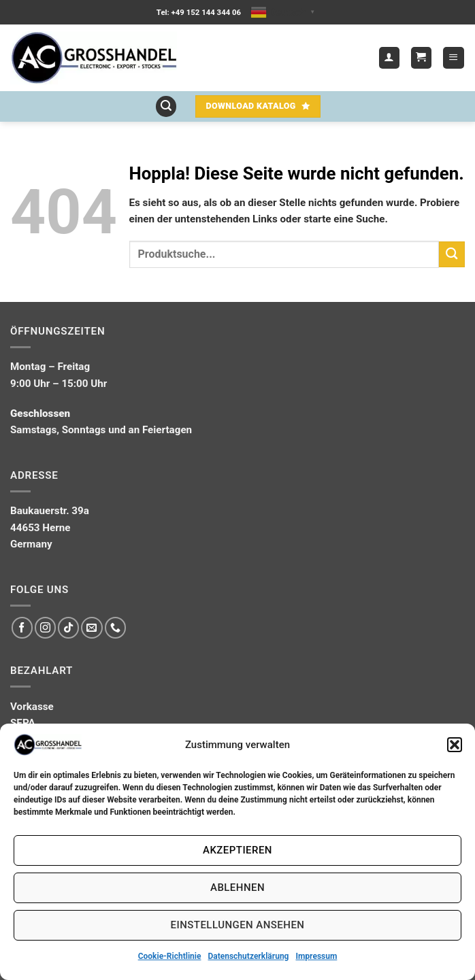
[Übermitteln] (452, 254)
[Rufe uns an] (115, 627)
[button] (455, 745)
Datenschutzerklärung (248, 956)
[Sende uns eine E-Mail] (92, 627)
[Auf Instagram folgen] (45, 627)
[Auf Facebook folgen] (22, 627)
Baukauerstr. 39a (50, 511)
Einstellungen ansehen (238, 925)
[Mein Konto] (389, 57)
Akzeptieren (237, 850)
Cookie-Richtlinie (170, 956)
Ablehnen (237, 888)
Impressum (316, 956)
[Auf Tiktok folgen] (68, 627)
